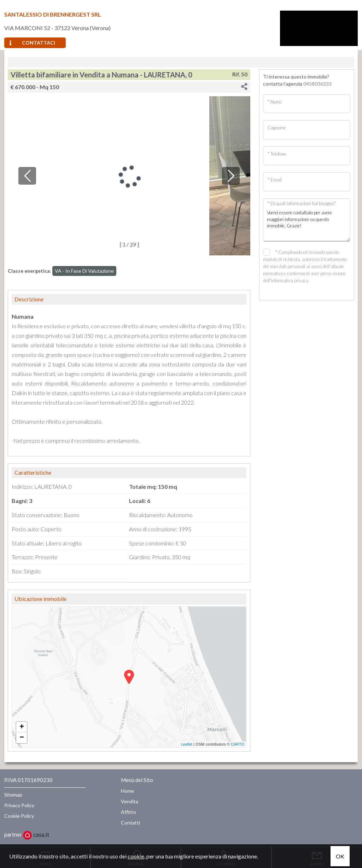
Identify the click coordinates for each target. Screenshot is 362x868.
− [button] (22, 738)
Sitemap (13, 795)
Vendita (130, 801)
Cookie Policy (19, 816)
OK (340, 856)
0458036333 (317, 84)
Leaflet (186, 744)
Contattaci (32, 43)
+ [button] (22, 727)
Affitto (129, 812)
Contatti (130, 823)
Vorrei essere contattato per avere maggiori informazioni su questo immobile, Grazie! (307, 224)
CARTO (238, 744)
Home (127, 791)
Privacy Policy (19, 805)
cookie (136, 856)
